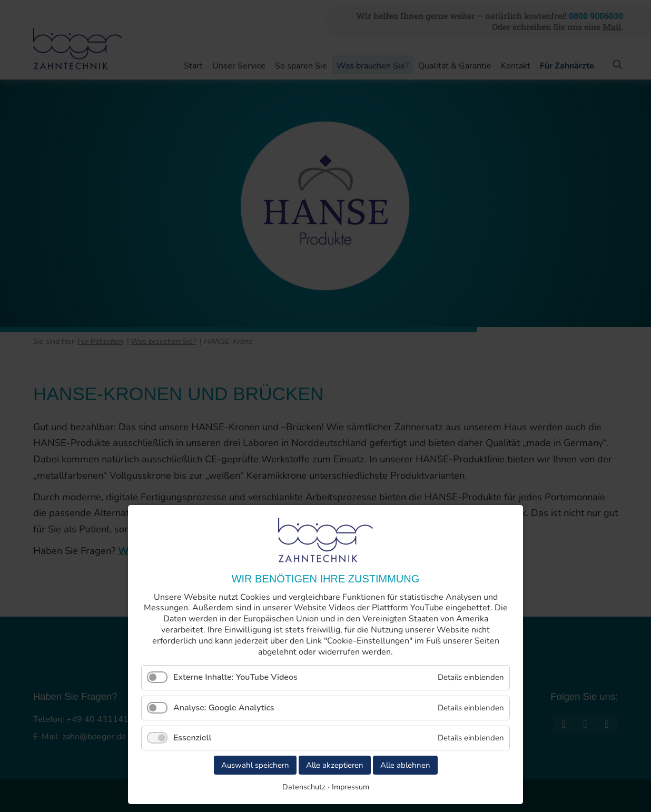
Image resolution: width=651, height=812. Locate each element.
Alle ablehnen (405, 765)
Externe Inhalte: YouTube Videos (235, 677)
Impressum (351, 787)
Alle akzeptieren (335, 765)
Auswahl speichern (255, 765)
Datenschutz (304, 787)
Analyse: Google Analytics (224, 708)
